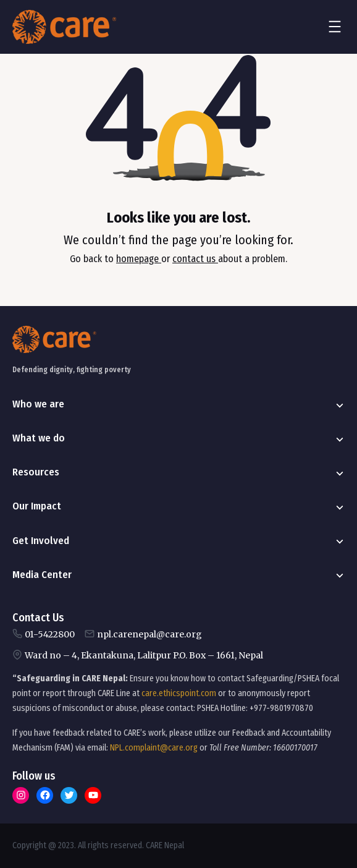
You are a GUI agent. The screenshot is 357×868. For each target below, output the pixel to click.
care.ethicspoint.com (179, 693)
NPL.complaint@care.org (154, 748)
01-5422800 (50, 634)
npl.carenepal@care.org (149, 634)
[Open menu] (335, 27)
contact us (195, 259)
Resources (36, 472)
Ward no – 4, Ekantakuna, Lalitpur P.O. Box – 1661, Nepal (144, 655)
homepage (139, 259)
